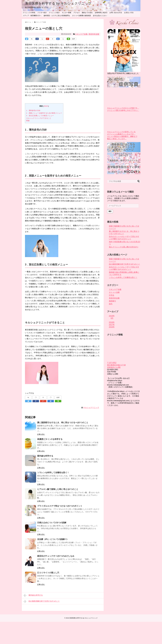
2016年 (112, 327)
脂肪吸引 (112, 301)
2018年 (112, 322)
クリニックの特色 (29, 13)
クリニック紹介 (54, 13)
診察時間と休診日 (101, 13)
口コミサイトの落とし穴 (48, 573)
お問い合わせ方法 (116, 13)
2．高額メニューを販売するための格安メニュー (44, 113)
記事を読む (41, 434)
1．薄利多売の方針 (33, 110)
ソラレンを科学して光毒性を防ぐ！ (53, 473)
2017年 (112, 325)
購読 (110, 211)
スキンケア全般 (81, 34)
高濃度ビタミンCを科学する (50, 439)
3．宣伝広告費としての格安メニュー (40, 116)
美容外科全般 (94, 34)
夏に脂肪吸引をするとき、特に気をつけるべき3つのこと (63, 423)
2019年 (112, 316)
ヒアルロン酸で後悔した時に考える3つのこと (58, 489)
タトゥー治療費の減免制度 (81, 16)
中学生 (112, 295)
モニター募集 (67, 13)
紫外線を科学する (45, 456)
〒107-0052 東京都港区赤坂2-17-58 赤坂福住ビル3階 (116, 365)
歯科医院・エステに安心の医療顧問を (57, 16)
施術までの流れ (87, 13)
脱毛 (111, 304)
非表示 (46, 106)
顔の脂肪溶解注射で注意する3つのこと (42, 601)
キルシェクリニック (91, 407)
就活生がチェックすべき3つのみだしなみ (56, 556)
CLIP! (73, 39)
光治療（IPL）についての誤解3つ (52, 539)
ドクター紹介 (42, 13)
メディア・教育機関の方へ (32, 16)
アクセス (77, 13)
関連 (28, 121)
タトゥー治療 (114, 292)
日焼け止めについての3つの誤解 (52, 523)
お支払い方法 (129, 13)
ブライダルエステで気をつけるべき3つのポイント (60, 506)
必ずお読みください (100, 16)
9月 (112, 318)
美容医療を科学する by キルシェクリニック (58, 3)
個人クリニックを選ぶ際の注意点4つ (124, 247)
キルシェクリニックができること (39, 118)
